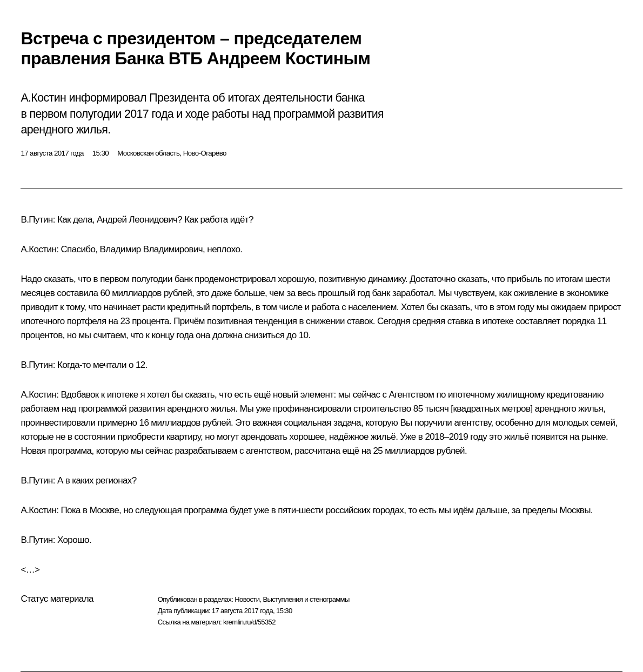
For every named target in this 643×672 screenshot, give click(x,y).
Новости (247, 599)
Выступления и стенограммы (306, 599)
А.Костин (38, 249)
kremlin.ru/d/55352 (249, 622)
